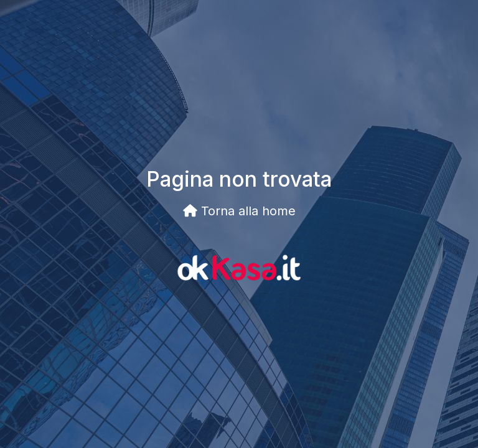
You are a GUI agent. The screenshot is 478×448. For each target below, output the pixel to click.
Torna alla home (239, 211)
